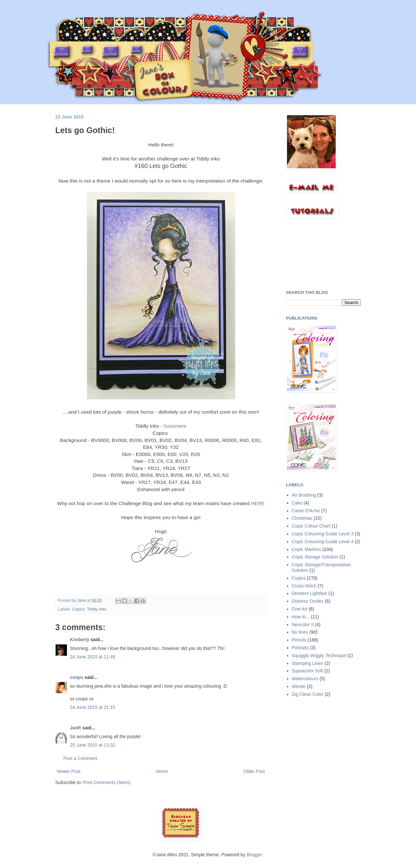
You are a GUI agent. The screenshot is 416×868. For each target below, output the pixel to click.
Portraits (300, 648)
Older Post (254, 771)
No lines (300, 632)
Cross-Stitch (304, 586)
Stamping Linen (308, 663)
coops (77, 677)
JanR (75, 728)
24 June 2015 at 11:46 (92, 657)
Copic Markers (306, 549)
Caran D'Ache (306, 511)
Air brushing (304, 495)
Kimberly (80, 640)
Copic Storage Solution (315, 557)
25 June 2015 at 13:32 (92, 745)
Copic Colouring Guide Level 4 (323, 542)
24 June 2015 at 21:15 (92, 707)
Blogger (254, 855)
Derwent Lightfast (310, 593)
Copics (78, 609)
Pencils (299, 640)
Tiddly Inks (97, 609)
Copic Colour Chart (311, 526)
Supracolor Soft (308, 671)
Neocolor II (303, 625)
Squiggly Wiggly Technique (319, 655)
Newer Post (69, 771)
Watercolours (305, 679)
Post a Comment (80, 758)
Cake (297, 503)
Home (162, 771)
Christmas (302, 518)
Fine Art (300, 609)
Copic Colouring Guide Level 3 (323, 534)
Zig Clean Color (308, 694)
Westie (299, 686)
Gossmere (175, 426)
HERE (258, 503)
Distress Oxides (308, 601)
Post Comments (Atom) (107, 782)
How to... (301, 617)
